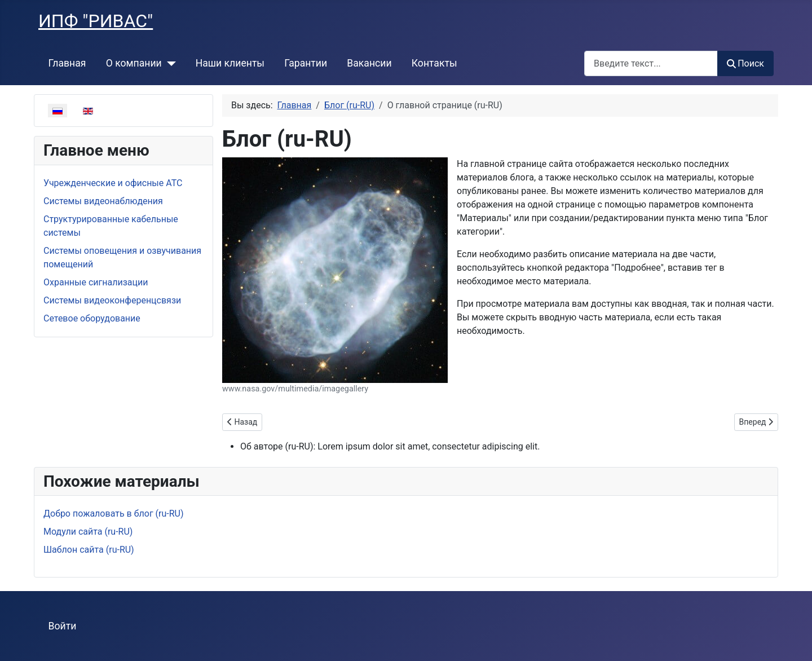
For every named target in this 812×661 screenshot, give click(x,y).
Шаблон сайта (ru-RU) (89, 550)
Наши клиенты (230, 63)
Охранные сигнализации (96, 282)
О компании (134, 63)
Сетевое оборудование (92, 318)
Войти (63, 626)
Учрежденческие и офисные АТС (113, 183)
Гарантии (306, 63)
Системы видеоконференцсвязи (112, 300)
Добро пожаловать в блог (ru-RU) (114, 514)
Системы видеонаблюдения (103, 201)
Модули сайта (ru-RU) (88, 532)
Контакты (434, 63)
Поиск (745, 63)
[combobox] (651, 63)
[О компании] (169, 63)
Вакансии (369, 63)
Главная (67, 63)
